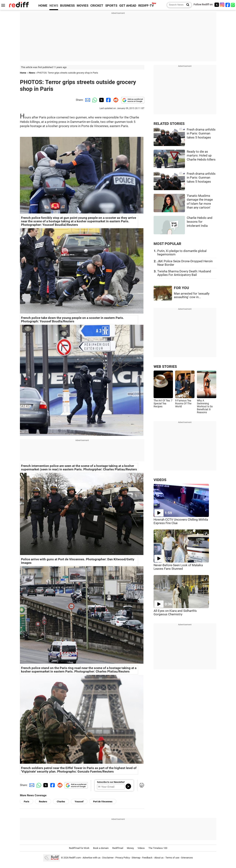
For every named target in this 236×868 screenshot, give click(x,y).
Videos (141, 848)
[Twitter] (217, 5)
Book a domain (101, 848)
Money (130, 848)
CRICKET (97, 6)
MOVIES (83, 6)
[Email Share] (87, 100)
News (32, 73)
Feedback (147, 858)
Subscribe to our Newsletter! (111, 782)
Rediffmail (118, 848)
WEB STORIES (165, 367)
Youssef (79, 802)
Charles (61, 802)
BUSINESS (67, 6)
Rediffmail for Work (79, 848)
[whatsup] (233, 5)
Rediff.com (75, 858)
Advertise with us (92, 858)
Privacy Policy (123, 858)
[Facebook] (228, 5)
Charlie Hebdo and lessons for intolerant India (200, 222)
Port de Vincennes (103, 802)
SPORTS (111, 6)
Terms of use (172, 858)
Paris (27, 802)
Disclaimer (108, 858)
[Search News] (187, 5)
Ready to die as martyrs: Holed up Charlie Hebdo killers (201, 156)
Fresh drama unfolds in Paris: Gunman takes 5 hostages (201, 134)
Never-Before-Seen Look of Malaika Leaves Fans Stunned (178, 567)
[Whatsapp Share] (94, 100)
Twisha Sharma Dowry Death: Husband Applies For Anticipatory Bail (184, 273)
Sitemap (136, 858)
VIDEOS (160, 480)
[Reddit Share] (115, 100)
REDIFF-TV (146, 6)
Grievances (187, 858)
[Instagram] (222, 5)
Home (23, 73)
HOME (43, 6)
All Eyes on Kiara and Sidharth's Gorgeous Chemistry (175, 613)
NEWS (54, 6)
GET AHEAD (128, 6)
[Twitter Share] (101, 100)
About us (159, 858)
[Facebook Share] (108, 100)
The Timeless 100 (158, 848)
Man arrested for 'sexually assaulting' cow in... (192, 295)
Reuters (43, 802)
